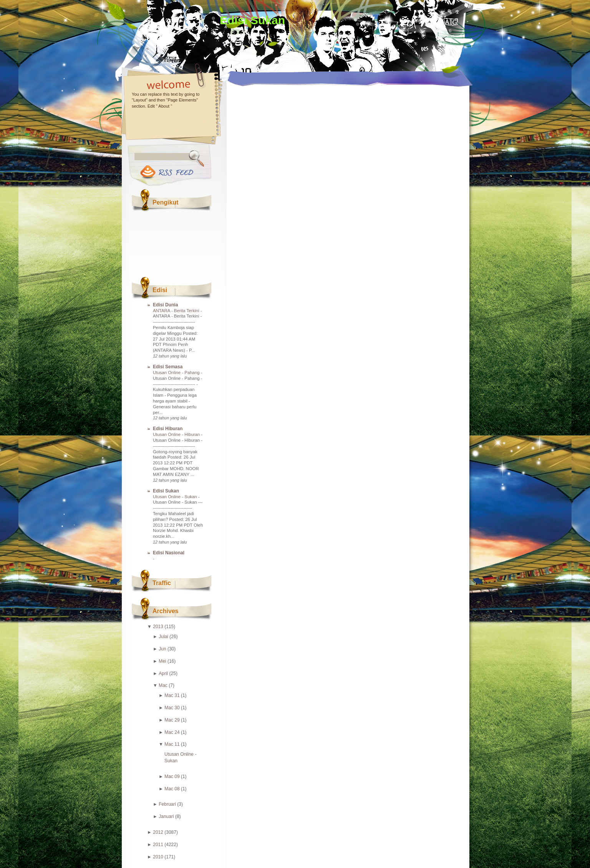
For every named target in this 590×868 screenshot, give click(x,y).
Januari (166, 816)
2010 (158, 857)
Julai (163, 637)
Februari (167, 804)
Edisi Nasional (169, 553)
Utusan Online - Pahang (177, 372)
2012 (158, 832)
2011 (158, 845)
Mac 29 (172, 720)
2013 (158, 627)
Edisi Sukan (252, 20)
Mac (163, 685)
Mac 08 (172, 789)
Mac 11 (172, 744)
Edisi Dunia (165, 305)
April (163, 673)
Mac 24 (172, 732)
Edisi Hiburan (168, 429)
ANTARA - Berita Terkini (177, 311)
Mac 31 (172, 695)
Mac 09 (172, 777)
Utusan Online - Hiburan (177, 434)
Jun (162, 649)
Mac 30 (172, 708)
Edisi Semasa (168, 367)
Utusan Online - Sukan (176, 497)
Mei (162, 661)
